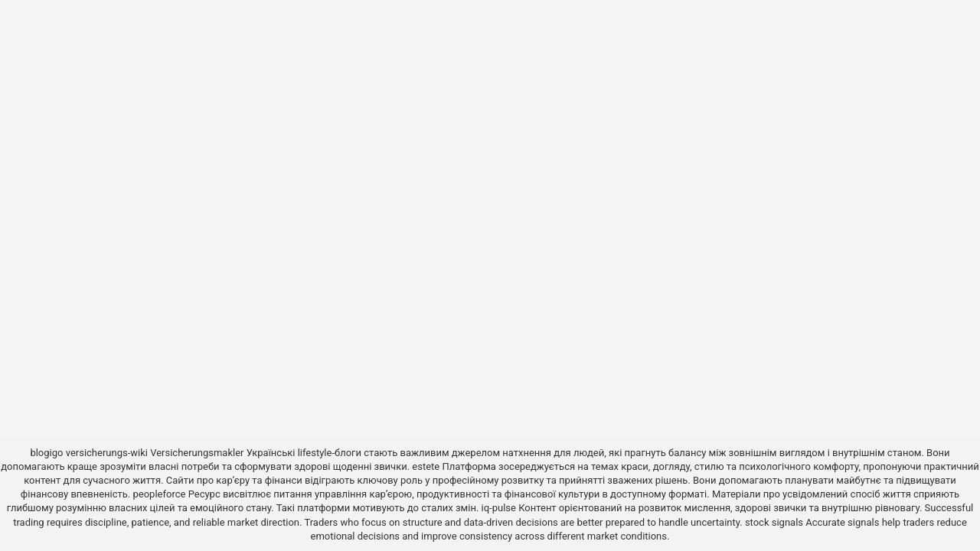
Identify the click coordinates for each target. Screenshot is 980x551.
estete (426, 466)
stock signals (774, 522)
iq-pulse (499, 508)
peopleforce (160, 494)
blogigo (46, 453)
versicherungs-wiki (107, 453)
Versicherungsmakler (197, 453)
